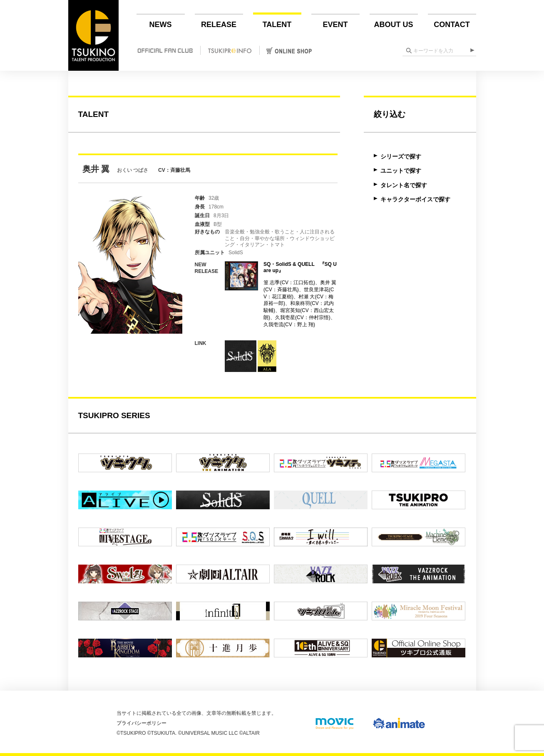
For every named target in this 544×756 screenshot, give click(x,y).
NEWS (161, 25)
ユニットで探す (401, 171)
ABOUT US (394, 25)
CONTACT (452, 25)
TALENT (277, 25)
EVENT (335, 25)
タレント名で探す (404, 185)
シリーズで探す (401, 156)
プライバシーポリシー (142, 723)
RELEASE (219, 25)
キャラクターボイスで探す (415, 199)
